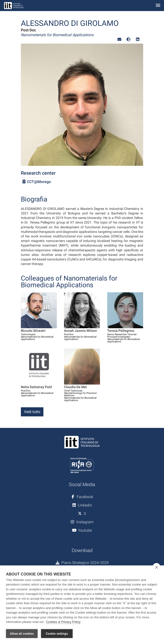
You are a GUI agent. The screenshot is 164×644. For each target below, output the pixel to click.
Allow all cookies (22, 634)
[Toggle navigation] (158, 6)
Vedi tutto (32, 412)
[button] (119, 39)
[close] (156, 567)
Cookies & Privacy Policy (63, 622)
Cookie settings (57, 634)
